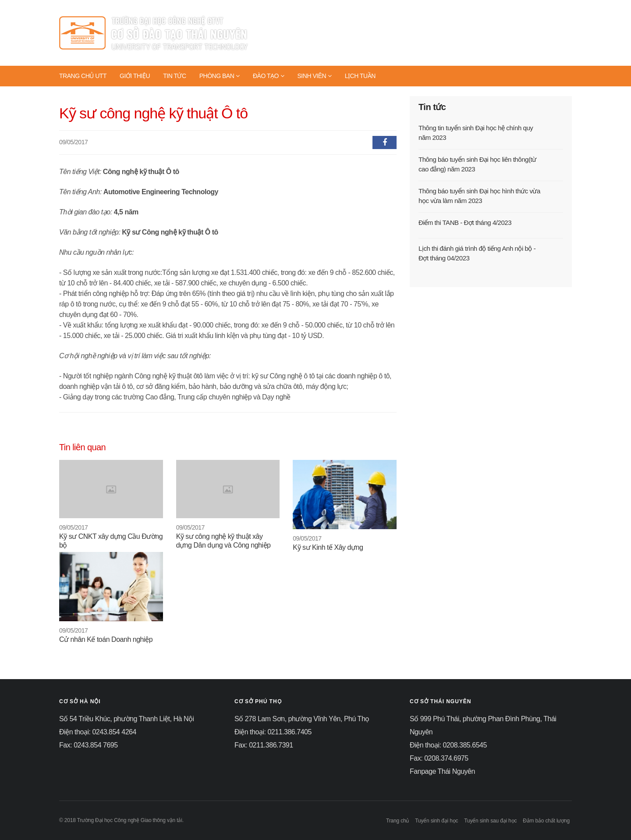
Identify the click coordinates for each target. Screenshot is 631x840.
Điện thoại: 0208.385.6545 (448, 745)
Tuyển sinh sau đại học (490, 821)
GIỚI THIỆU (135, 76)
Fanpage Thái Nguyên (442, 771)
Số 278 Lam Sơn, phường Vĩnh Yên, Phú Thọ (302, 719)
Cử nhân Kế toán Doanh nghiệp (106, 639)
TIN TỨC (175, 76)
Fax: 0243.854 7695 (89, 745)
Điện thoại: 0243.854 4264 (98, 732)
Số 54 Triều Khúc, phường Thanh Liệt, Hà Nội (127, 719)
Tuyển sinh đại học (436, 821)
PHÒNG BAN (220, 76)
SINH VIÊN (314, 76)
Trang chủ (397, 821)
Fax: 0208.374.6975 (439, 758)
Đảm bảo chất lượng (546, 821)
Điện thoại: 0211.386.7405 (273, 732)
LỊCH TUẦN (360, 76)
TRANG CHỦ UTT (83, 76)
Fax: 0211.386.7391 (264, 745)
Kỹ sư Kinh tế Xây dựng (328, 547)
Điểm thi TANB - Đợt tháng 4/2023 (465, 222)
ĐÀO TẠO (269, 76)
